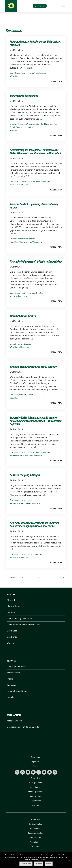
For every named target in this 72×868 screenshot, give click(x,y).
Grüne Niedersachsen (39, 6)
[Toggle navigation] (63, 16)
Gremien (11, 609)
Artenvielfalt (27, 500)
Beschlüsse (14, 69)
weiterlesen (56, 78)
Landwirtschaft (39, 551)
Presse (10, 675)
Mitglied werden (14, 717)
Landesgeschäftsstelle (17, 663)
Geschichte (12, 633)
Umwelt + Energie (26, 69)
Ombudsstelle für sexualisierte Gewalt (24, 621)
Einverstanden (26, 864)
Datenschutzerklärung (17, 687)
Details (49, 864)
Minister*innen (14, 603)
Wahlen (10, 639)
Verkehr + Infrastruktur (25, 124)
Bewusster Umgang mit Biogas (25, 471)
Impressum (12, 681)
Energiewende (16, 452)
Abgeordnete (13, 596)
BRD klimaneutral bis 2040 (23, 312)
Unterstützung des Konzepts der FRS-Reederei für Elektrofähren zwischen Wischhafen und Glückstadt (35, 148)
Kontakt (11, 693)
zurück (12, 574)
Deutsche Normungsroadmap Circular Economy (33, 363)
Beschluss (15, 73)
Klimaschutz (15, 181)
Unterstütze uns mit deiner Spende (23, 723)
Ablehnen (39, 864)
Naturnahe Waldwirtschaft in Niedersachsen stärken (36, 258)
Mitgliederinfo (13, 669)
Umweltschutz (26, 238)
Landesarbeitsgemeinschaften (21, 615)
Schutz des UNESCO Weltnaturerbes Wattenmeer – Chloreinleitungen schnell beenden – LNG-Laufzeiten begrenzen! (36, 417)
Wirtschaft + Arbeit (40, 69)
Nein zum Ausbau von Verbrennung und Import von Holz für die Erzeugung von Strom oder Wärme (35, 521)
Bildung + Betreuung (18, 120)
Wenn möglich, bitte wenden (24, 92)
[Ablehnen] (69, 860)
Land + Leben (38, 289)
